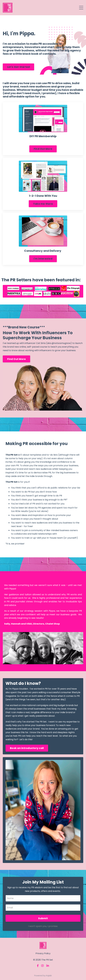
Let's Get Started (18, 67)
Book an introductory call (27, 748)
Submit (43, 918)
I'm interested (43, 259)
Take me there (43, 204)
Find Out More (43, 149)
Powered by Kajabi (43, 976)
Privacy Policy (43, 953)
